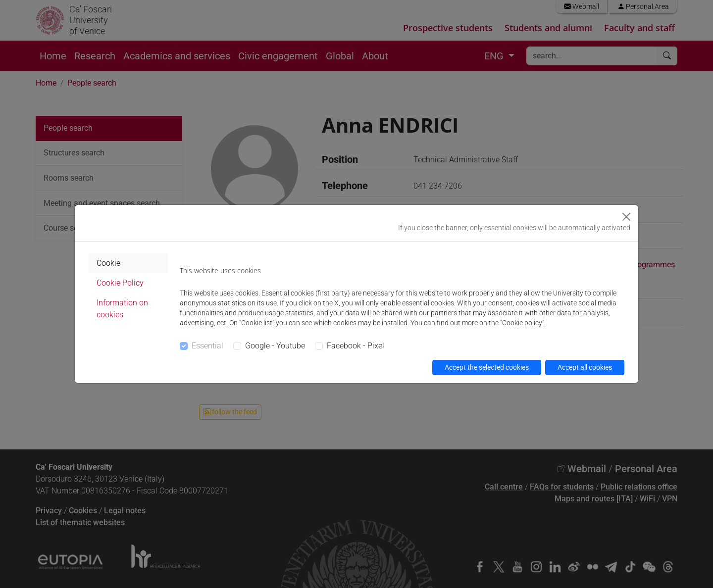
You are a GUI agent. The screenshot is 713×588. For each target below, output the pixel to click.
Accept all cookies (585, 367)
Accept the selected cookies (487, 367)
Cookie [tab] (108, 263)
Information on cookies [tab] (122, 309)
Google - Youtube (275, 346)
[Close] (626, 217)
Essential (207, 346)
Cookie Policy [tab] (120, 283)
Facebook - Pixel (356, 346)
